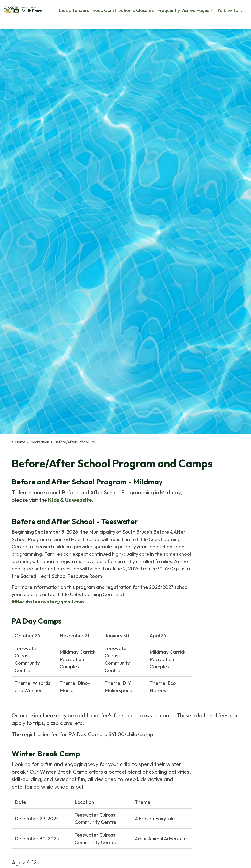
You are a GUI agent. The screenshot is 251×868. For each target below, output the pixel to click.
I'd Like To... (175, 37)
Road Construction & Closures (68, 37)
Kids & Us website (70, 500)
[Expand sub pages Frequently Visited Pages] (157, 37)
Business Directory (218, 22)
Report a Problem (138, 22)
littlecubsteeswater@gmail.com (48, 602)
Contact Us (167, 22)
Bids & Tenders (19, 37)
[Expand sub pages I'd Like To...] (190, 37)
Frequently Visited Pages (128, 37)
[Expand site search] (242, 22)
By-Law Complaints (101, 22)
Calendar (189, 22)
